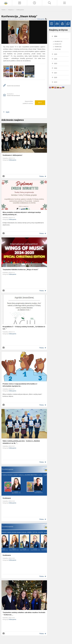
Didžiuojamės (20, 10)
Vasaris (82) (58, 47)
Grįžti (8, 112)
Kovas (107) (58, 44)
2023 (56, 64)
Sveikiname (7, 498)
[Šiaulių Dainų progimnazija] (6, 3)
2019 (56, 82)
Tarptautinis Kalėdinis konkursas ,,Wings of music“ (20, 270)
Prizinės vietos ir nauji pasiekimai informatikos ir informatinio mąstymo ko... (20, 385)
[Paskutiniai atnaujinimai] (35, 3)
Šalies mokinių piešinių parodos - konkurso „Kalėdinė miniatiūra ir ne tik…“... (21, 442)
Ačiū (40, 103)
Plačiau (42, 176)
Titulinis (4, 10)
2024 (56, 59)
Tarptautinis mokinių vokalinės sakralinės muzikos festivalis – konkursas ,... (24, 614)
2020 (56, 78)
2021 (56, 73)
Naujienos (11, 10)
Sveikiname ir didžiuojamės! (12, 155)
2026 (56, 36)
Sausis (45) (58, 49)
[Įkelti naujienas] (20, 3)
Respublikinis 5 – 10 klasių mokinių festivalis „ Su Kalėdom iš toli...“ (24, 328)
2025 (56, 54)
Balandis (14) (58, 41)
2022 (56, 68)
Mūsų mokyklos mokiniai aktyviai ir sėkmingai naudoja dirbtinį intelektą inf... (22, 213)
